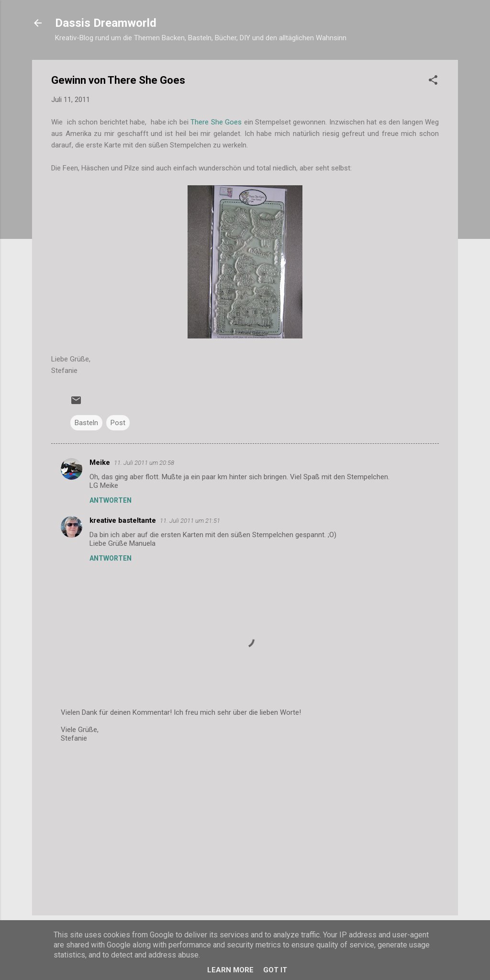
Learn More (230, 970)
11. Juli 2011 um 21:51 (190, 521)
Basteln (86, 423)
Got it (275, 970)
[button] (433, 82)
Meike (100, 462)
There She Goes (217, 122)
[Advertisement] (245, 826)
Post (118, 423)
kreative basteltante (123, 520)
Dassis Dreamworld (106, 23)
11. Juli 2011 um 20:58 (144, 463)
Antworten (111, 500)
